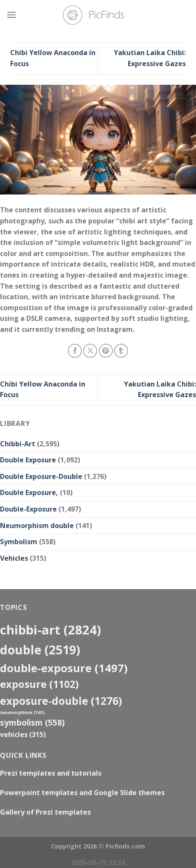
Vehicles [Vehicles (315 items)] (23, 734)
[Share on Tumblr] (121, 351)
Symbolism (19, 542)
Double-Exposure (28, 509)
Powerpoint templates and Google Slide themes (82, 793)
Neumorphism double (37, 526)
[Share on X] (90, 351)
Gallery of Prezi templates (45, 812)
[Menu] (11, 15)
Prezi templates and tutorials (51, 773)
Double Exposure (28, 460)
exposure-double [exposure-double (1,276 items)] (61, 701)
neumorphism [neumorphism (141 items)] (22, 712)
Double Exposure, (29, 492)
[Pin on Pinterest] (106, 351)
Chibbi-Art (18, 444)
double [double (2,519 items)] (40, 650)
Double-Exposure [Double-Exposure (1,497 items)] (64, 668)
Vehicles (14, 558)
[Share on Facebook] (75, 351)
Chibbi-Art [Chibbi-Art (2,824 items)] (50, 630)
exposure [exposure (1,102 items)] (39, 684)
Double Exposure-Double (41, 476)
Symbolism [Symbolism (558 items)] (32, 722)
